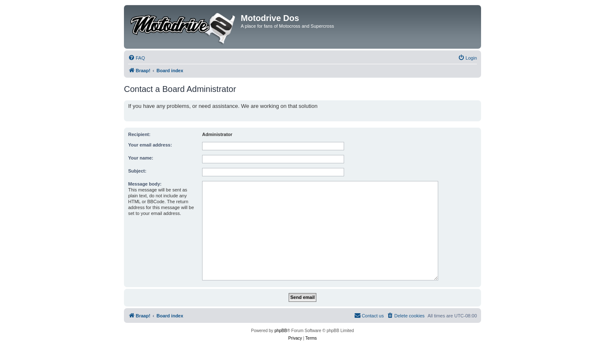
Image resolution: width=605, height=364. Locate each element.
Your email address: (150, 145)
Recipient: (139, 134)
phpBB (281, 331)
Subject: (137, 171)
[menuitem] (137, 58)
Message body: (145, 184)
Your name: (141, 158)
